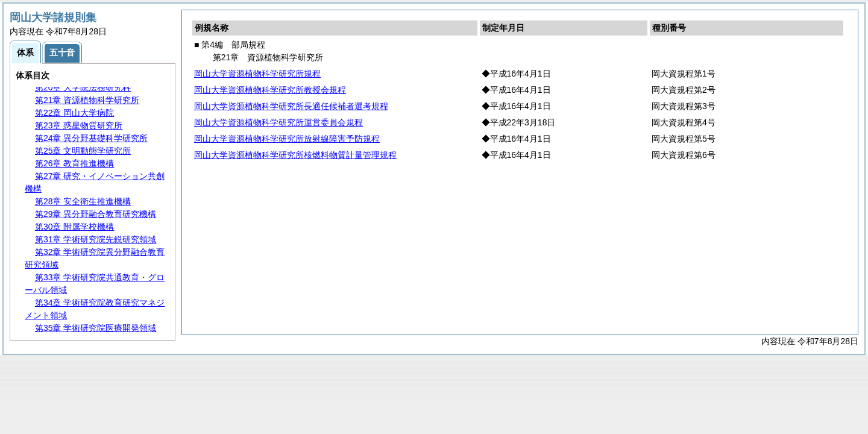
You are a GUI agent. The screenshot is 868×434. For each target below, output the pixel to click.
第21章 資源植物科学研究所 (87, 100)
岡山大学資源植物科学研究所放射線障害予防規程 (287, 139)
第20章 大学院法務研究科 (83, 87)
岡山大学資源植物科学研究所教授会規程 (270, 90)
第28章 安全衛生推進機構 (83, 201)
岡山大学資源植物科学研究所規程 (257, 74)
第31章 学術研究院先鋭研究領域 (96, 239)
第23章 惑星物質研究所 (79, 125)
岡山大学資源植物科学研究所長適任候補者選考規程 (291, 106)
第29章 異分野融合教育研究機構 (96, 214)
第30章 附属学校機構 (74, 227)
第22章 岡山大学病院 (74, 113)
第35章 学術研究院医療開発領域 (96, 328)
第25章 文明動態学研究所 (83, 151)
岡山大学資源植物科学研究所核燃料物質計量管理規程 (295, 155)
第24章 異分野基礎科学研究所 (91, 138)
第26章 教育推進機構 (74, 163)
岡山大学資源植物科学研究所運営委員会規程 (278, 122)
